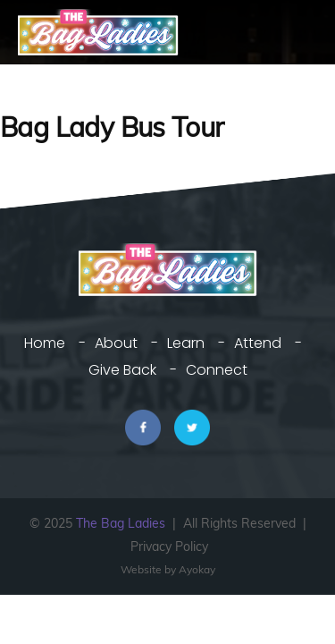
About (116, 343)
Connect (217, 370)
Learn (186, 343)
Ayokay (197, 569)
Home (45, 343)
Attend (258, 343)
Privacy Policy (169, 547)
